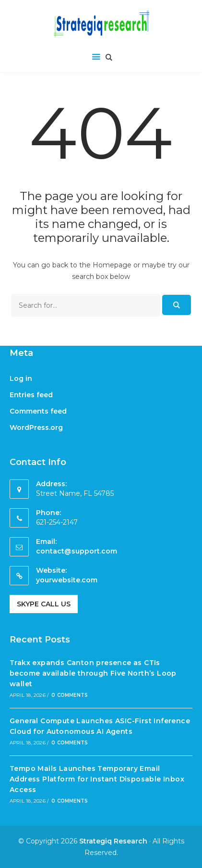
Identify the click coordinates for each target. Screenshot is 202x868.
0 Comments (70, 695)
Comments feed (38, 411)
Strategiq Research (113, 841)
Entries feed (31, 395)
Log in (21, 378)
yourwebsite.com (67, 580)
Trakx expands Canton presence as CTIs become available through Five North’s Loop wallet (93, 673)
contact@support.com (77, 551)
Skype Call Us (44, 604)
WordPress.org (36, 428)
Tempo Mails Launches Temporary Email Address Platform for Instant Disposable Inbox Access (97, 779)
